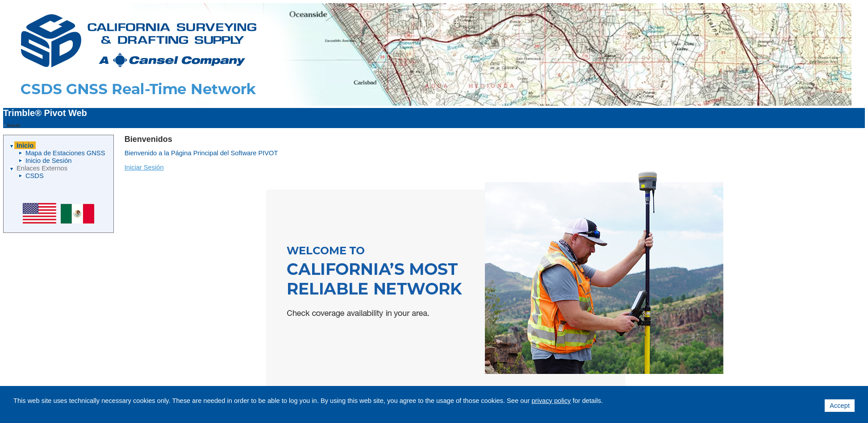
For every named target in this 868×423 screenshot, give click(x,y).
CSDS (35, 176)
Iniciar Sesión (144, 167)
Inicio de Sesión (48, 161)
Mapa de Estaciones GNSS (65, 153)
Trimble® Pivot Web (45, 113)
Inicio (25, 145)
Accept (840, 406)
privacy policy (551, 401)
